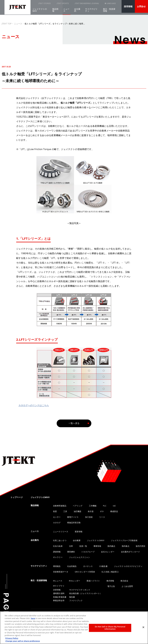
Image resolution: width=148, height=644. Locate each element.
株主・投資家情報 (109, 12)
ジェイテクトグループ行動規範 (124, 540)
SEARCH (97, 5)
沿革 (71, 546)
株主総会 (124, 581)
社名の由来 (58, 546)
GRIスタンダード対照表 (85, 572)
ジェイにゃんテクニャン (80, 557)
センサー (57, 517)
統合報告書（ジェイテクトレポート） (85, 593)
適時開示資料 (59, 593)
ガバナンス (88, 566)
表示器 (91, 511)
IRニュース (58, 581)
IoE (114, 506)
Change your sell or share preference (23, 641)
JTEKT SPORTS (53, 4)
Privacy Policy (12, 638)
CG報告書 (103, 566)
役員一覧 (83, 546)
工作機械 (93, 506)
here (33, 618)
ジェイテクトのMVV (40, 12)
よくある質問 (127, 586)
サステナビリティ (91, 12)
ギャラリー (58, 557)
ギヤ (102, 511)
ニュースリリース (61, 532)
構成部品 (114, 511)
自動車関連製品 (60, 506)
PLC (105, 506)
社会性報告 (72, 566)
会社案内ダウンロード (131, 552)
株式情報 (110, 581)
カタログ (57, 523)
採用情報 (128, 6)
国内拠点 (111, 546)
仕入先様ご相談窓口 (110, 572)
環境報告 (57, 566)
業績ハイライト (93, 581)
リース (102, 517)
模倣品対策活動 (74, 523)
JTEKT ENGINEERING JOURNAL (74, 4)
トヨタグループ (88, 552)
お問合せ (141, 6)
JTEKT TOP (7, 24)
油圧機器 (78, 511)
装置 (55, 511)
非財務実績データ (61, 572)
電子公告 (111, 586)
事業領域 (97, 546)
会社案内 (77, 12)
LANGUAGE (111, 5)
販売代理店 (141, 546)
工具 (65, 511)
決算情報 (57, 590)
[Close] (143, 627)
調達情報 (57, 552)
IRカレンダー (75, 581)
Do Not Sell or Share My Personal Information (110, 628)
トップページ (17, 497)
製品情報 (55, 12)
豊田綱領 (71, 552)
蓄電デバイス (73, 517)
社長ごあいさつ (60, 540)
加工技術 (89, 517)
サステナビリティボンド (80, 590)
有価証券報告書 (60, 597)
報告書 (72, 597)
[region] (74, 628)
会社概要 (77, 540)
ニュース (66, 12)
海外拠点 (126, 546)
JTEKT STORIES (37, 4)
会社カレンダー (108, 552)
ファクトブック (76, 600)
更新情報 (79, 532)
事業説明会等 (59, 600)
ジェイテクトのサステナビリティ (128, 566)
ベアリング (78, 506)
